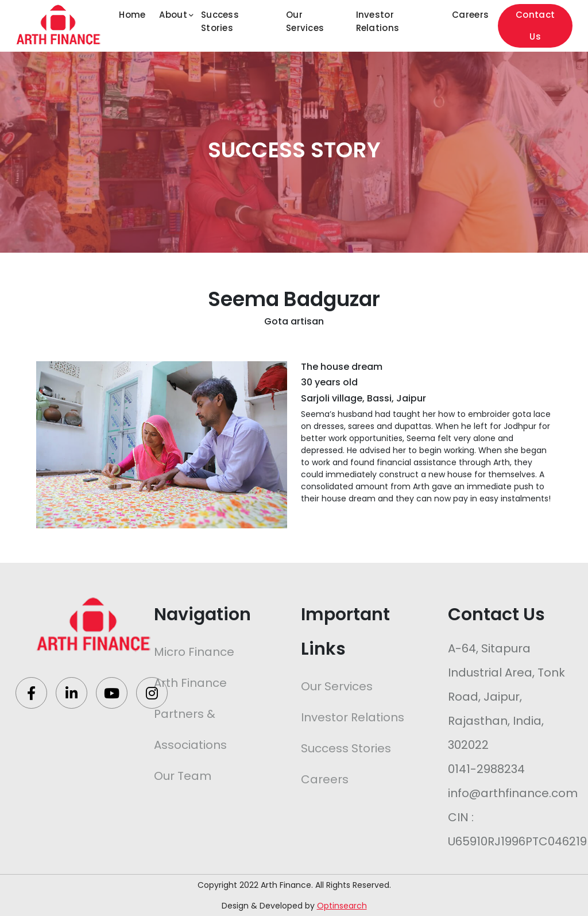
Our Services (305, 21)
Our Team (183, 776)
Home (132, 15)
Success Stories (220, 21)
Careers (470, 15)
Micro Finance (194, 652)
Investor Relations (378, 21)
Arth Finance (190, 683)
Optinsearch (342, 906)
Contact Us (535, 26)
